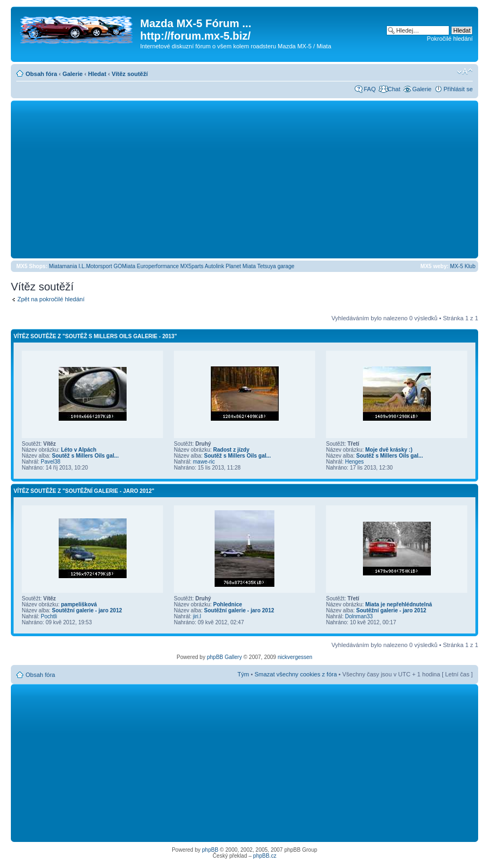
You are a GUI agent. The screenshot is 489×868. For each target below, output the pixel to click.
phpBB (210, 850)
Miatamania (63, 266)
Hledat (97, 74)
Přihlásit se (458, 89)
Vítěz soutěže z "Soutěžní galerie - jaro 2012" (84, 491)
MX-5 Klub (463, 266)
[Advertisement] (244, 179)
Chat (394, 89)
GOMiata (124, 266)
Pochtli (49, 616)
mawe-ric (204, 462)
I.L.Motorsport (96, 266)
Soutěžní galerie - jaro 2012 (87, 610)
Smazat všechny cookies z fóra (296, 674)
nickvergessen (295, 657)
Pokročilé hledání (450, 39)
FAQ (369, 89)
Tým (243, 674)
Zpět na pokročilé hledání (51, 299)
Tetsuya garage (275, 266)
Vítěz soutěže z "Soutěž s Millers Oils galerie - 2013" (95, 336)
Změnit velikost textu (465, 72)
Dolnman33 (359, 616)
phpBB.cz (265, 856)
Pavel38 (51, 462)
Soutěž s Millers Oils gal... (86, 456)
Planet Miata (241, 266)
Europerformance (158, 266)
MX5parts (192, 266)
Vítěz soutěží (130, 74)
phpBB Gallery (224, 657)
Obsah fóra (41, 74)
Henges (354, 462)
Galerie (73, 74)
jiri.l (197, 616)
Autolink (215, 266)
